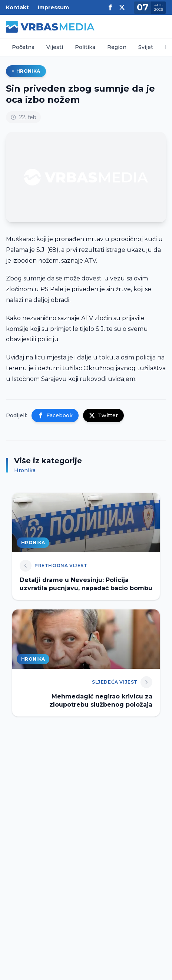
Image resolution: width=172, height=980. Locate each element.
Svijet (146, 47)
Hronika (26, 71)
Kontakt (17, 7)
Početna (23, 47)
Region (117, 47)
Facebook (55, 415)
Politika (85, 47)
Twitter (103, 415)
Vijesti (55, 47)
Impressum (53, 7)
